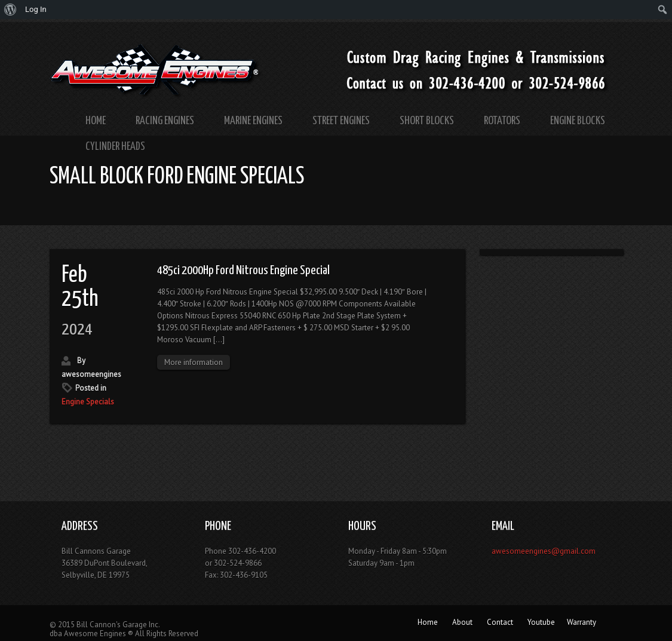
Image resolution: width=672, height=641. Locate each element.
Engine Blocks (578, 121)
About (462, 622)
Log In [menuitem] (36, 9)
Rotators (502, 121)
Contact (500, 622)
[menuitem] (10, 10)
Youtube (541, 622)
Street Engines (341, 121)
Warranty (582, 622)
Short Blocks (427, 121)
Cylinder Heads (115, 147)
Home (96, 121)
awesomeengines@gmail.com (544, 551)
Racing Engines (165, 121)
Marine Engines (253, 121)
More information (194, 362)
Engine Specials (88, 402)
